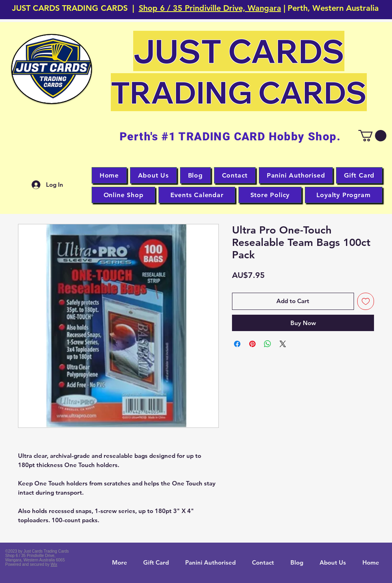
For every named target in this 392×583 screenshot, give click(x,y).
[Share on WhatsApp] (268, 344)
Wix (54, 564)
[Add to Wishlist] (366, 301)
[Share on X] (283, 344)
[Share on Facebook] (237, 344)
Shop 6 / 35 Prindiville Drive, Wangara (210, 8)
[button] (52, 69)
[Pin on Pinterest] (252, 344)
